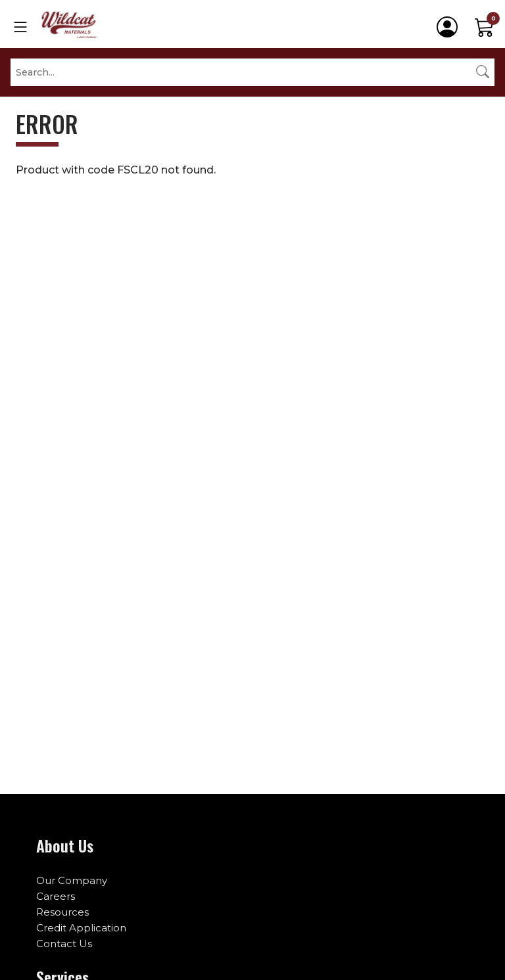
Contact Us (64, 944)
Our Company (72, 880)
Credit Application (81, 928)
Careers (56, 896)
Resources (62, 912)
